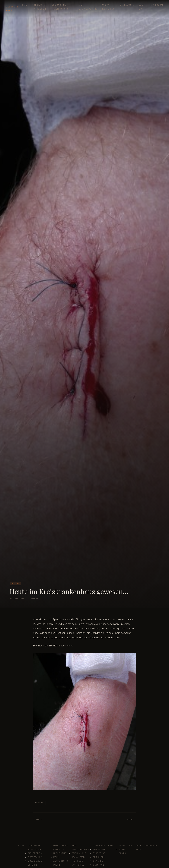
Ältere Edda (35, 853)
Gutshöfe (99, 865)
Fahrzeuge (99, 853)
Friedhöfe (99, 857)
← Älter (38, 820)
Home (24, 5)
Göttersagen (36, 857)
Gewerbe (98, 861)
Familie (39, 803)
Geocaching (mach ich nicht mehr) (61, 9)
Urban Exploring (103, 846)
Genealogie (127, 5)
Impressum (156, 5)
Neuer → (131, 820)
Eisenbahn (99, 849)
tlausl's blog (12, 9)
